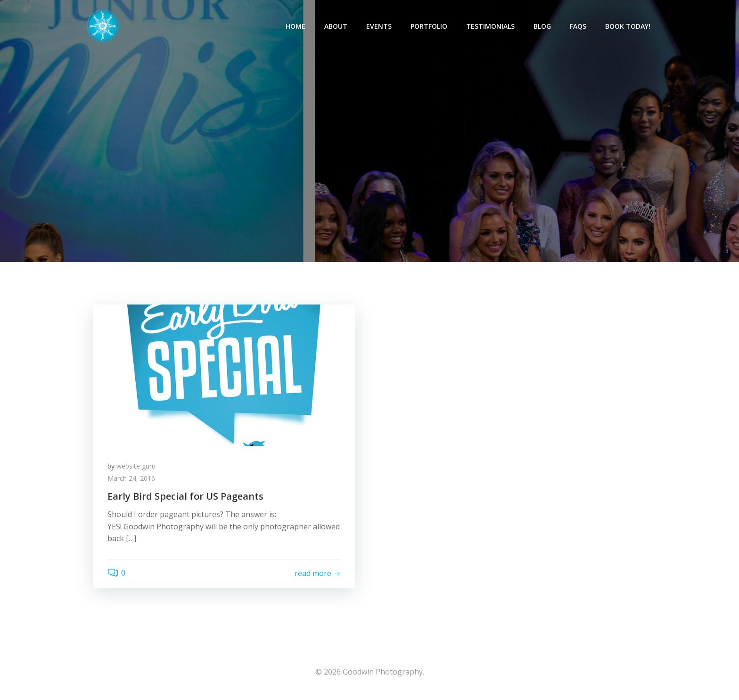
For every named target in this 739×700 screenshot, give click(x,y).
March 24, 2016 (131, 478)
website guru (136, 466)
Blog (542, 26)
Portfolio (429, 26)
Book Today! (628, 26)
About (336, 26)
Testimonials (490, 26)
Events (379, 26)
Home (296, 26)
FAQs (578, 26)
